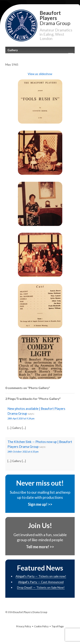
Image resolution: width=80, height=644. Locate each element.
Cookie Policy (41, 626)
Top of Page (58, 626)
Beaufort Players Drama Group (30, 612)
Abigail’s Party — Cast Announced (41, 582)
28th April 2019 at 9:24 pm (21, 418)
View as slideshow (40, 74)
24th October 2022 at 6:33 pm (23, 452)
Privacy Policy (24, 626)
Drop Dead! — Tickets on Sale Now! (41, 587)
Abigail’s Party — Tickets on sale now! (41, 576)
